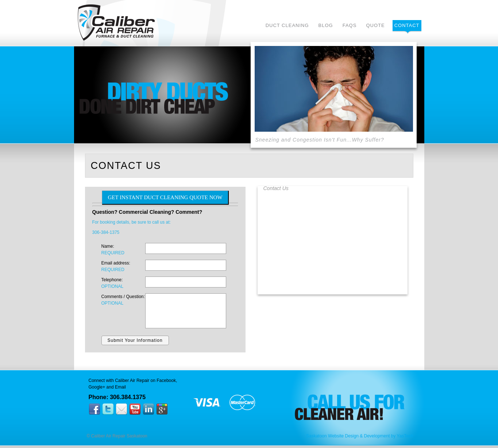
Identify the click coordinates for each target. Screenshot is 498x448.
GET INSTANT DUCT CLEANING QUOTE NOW (165, 197)
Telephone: (123, 283)
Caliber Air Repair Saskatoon (116, 22)
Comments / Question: (123, 300)
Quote (375, 25)
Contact (407, 25)
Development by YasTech (389, 436)
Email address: (123, 267)
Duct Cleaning (287, 25)
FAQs (350, 25)
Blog (326, 25)
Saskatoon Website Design (332, 436)
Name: (123, 250)
